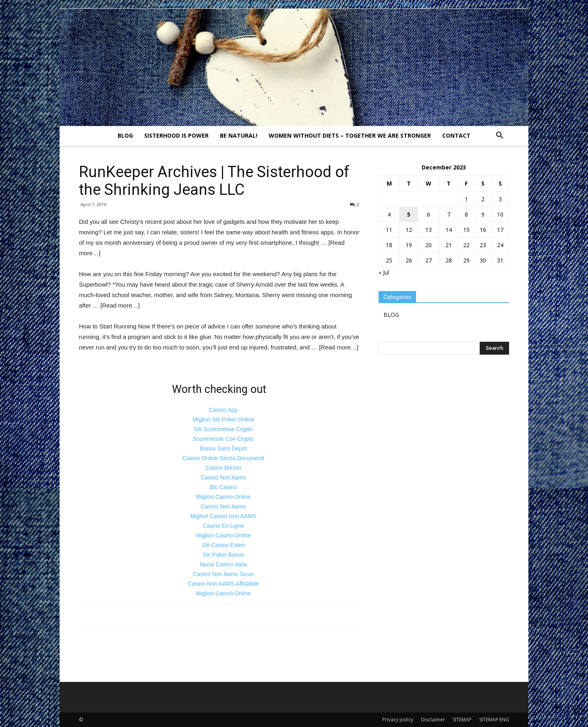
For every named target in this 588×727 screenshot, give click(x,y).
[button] (499, 136)
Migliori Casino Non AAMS (223, 516)
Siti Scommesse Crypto (223, 429)
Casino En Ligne (223, 526)
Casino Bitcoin (224, 468)
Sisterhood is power (176, 135)
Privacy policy (398, 720)
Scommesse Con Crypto (224, 439)
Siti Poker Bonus (224, 555)
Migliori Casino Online (223, 497)
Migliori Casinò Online (223, 593)
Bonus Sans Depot (223, 448)
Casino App (224, 410)
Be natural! (239, 135)
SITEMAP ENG (494, 720)
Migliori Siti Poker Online (223, 419)
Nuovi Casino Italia (223, 564)
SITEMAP (462, 720)
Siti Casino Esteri (223, 545)
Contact (456, 135)
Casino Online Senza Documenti (223, 458)
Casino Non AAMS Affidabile (223, 584)
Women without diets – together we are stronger (350, 135)
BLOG (125, 135)
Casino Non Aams (223, 477)
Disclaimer (433, 720)
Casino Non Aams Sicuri (223, 574)
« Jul (384, 272)
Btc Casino (224, 487)
